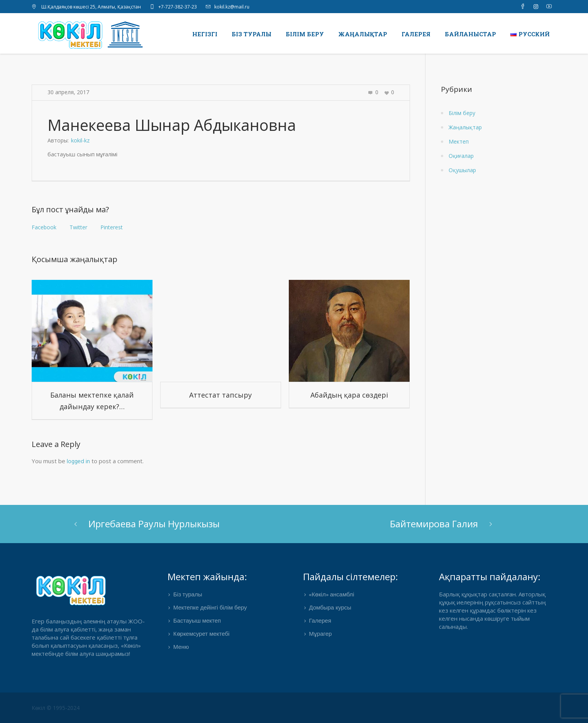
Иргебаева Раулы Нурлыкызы (154, 524)
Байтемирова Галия (434, 524)
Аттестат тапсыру (220, 395)
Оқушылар (462, 170)
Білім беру (462, 113)
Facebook (44, 227)
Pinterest (112, 227)
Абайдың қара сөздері (349, 395)
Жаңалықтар (465, 127)
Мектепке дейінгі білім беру (210, 608)
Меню (181, 647)
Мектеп (459, 141)
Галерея (320, 621)
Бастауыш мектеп (197, 621)
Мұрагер (320, 634)
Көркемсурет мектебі (202, 634)
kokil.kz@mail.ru (232, 7)
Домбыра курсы (330, 608)
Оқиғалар (461, 156)
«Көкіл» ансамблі (331, 595)
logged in (78, 462)
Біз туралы (188, 595)
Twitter (78, 227)
